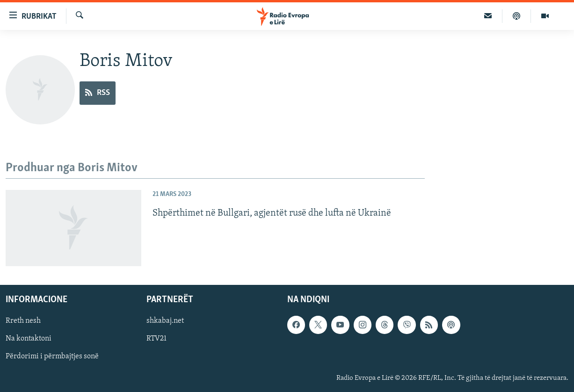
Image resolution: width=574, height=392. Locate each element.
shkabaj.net (165, 321)
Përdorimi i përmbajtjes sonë (52, 357)
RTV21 (156, 339)
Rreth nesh (23, 321)
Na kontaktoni (29, 339)
